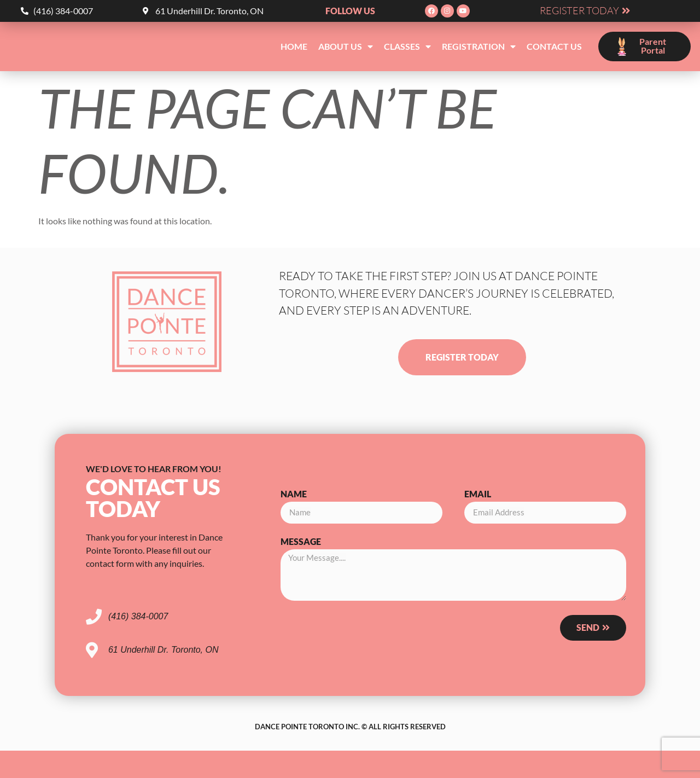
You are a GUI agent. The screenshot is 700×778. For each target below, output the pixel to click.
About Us (346, 47)
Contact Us (554, 46)
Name (294, 494)
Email (478, 494)
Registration (479, 47)
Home (294, 46)
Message (301, 542)
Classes (407, 47)
